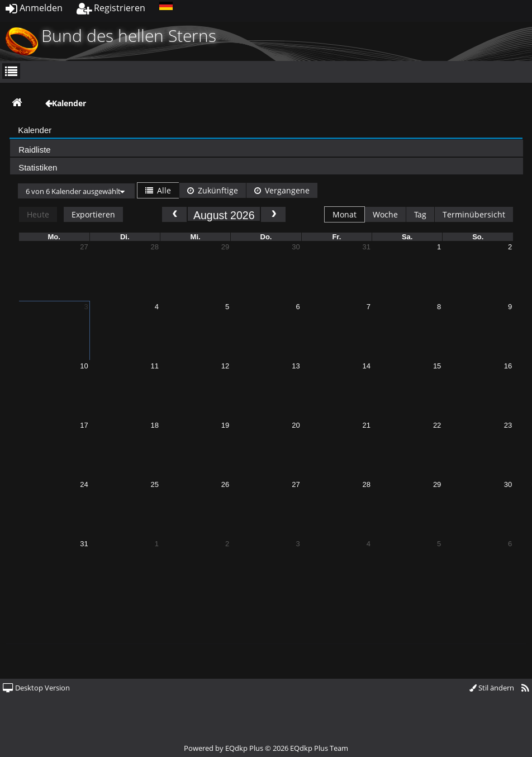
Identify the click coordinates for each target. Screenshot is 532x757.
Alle (158, 190)
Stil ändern (492, 688)
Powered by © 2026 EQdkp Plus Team (266, 748)
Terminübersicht (474, 214)
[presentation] (266, 132)
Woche (385, 214)
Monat (345, 214)
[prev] (174, 214)
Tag (420, 214)
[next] (273, 214)
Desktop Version (36, 688)
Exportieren (93, 214)
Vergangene (282, 190)
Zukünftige (213, 190)
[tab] (266, 130)
